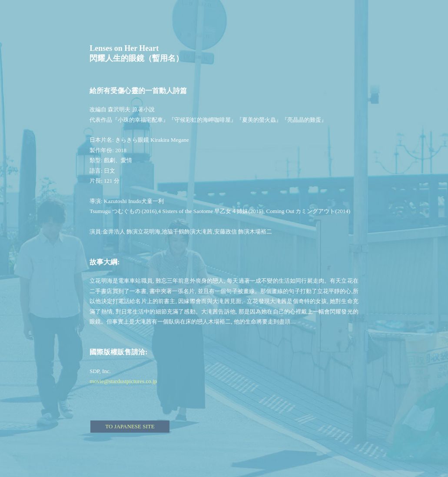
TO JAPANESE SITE (130, 426)
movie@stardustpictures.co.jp (123, 381)
